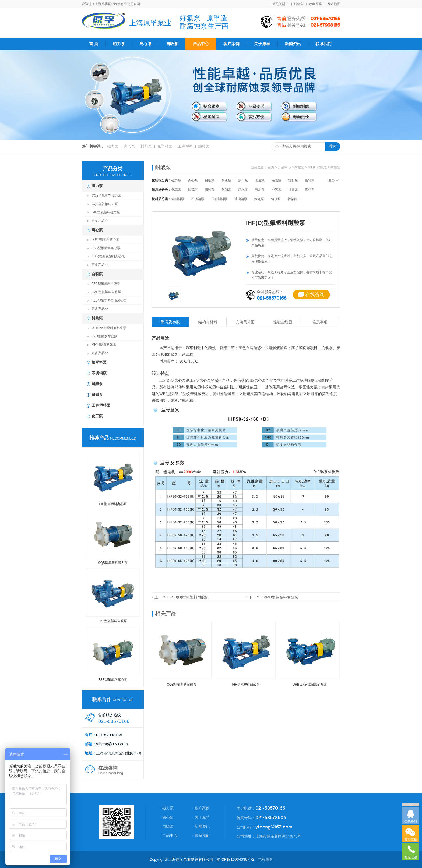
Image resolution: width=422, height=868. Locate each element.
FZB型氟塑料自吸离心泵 (109, 300)
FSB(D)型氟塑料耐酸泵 (189, 597)
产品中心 (201, 44)
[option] (201, 250)
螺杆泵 (293, 180)
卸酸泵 (204, 146)
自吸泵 (172, 44)
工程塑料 (185, 146)
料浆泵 (146, 146)
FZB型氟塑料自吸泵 (106, 284)
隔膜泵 (276, 180)
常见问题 (279, 4)
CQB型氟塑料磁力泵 (106, 196)
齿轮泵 (310, 180)
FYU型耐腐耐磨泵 (104, 336)
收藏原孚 (315, 4)
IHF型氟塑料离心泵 (105, 240)
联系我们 (323, 44)
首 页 (94, 44)
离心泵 (145, 44)
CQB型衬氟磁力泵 (105, 204)
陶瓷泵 (259, 199)
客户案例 (231, 44)
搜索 (333, 146)
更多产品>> (100, 221)
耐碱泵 (97, 395)
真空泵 (310, 190)
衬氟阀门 (294, 199)
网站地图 (334, 4)
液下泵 (243, 180)
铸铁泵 (276, 199)
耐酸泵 (97, 384)
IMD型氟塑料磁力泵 (106, 212)
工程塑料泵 (101, 405)
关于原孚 (262, 44)
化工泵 (97, 416)
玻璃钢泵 (241, 199)
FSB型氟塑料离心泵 (106, 248)
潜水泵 (260, 190)
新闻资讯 (293, 44)
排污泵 (276, 190)
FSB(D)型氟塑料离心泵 (108, 256)
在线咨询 (311, 295)
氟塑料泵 (165, 146)
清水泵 (243, 190)
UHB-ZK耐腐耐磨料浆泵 (109, 328)
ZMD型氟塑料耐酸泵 (281, 597)
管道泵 (260, 180)
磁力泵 (119, 44)
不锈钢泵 (99, 373)
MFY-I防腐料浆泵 (104, 345)
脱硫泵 (193, 190)
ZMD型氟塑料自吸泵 (106, 292)
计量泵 (293, 190)
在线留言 (297, 4)
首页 (271, 167)
